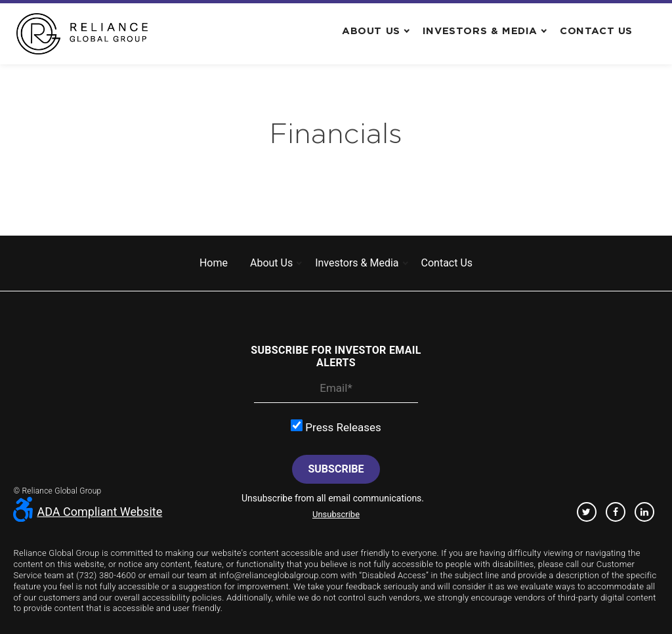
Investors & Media (480, 31)
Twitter (586, 512)
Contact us (596, 31)
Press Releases (336, 427)
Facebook (616, 512)
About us (371, 31)
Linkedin (644, 512)
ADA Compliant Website (88, 512)
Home (214, 263)
